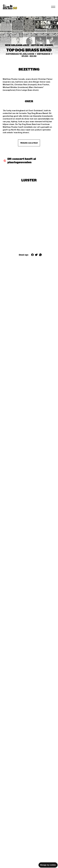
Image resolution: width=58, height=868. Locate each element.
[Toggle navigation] (53, 7)
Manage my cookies (48, 865)
